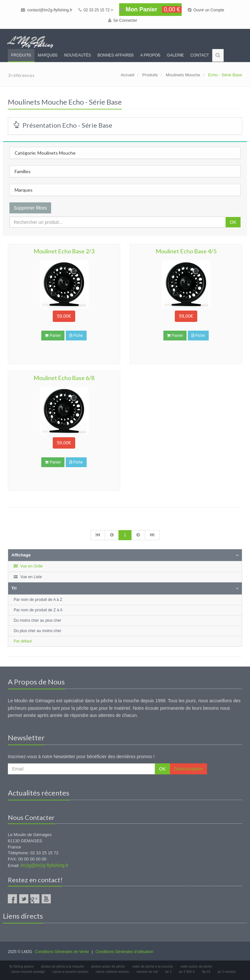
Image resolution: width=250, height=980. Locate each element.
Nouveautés (78, 55)
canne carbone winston (112, 972)
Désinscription (188, 769)
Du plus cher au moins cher (37, 631)
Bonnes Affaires (115, 55)
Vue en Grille (28, 566)
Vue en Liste (28, 577)
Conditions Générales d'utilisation (124, 952)
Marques (48, 55)
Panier (53, 336)
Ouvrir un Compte (206, 10)
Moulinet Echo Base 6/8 (64, 378)
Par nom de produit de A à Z (38, 600)
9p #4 (206, 972)
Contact (200, 55)
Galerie (175, 55)
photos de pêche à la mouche (62, 967)
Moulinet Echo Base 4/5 (186, 251)
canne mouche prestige (28, 972)
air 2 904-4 (187, 972)
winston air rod (147, 972)
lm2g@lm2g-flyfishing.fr (45, 865)
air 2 (168, 972)
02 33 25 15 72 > (96, 10)
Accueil (128, 75)
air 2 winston (227, 972)
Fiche (76, 336)
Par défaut (23, 641)
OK (233, 222)
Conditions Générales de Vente (62, 952)
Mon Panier (150, 9)
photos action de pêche (108, 967)
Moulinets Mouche (183, 75)
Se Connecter (123, 20)
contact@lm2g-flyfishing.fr (47, 10)
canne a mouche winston (70, 972)
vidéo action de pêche (196, 967)
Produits (21, 55)
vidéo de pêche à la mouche (153, 967)
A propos (150, 55)
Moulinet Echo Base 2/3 (64, 251)
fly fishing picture (21, 967)
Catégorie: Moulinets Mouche (45, 153)
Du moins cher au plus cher (37, 620)
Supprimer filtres (30, 208)
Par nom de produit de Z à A (38, 610)
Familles (23, 171)
